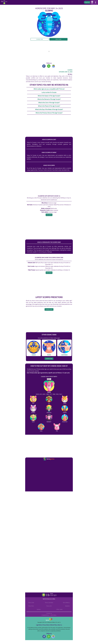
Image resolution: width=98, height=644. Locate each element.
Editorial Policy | (54, 625)
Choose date (49, 309)
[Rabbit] (33, 409)
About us (60, 625)
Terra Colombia (49, 603)
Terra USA (49, 606)
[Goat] (33, 419)
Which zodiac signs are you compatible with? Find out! (49, 89)
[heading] (49, 215)
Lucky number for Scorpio (49, 92)
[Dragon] (49, 409)
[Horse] (65, 409)
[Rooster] (65, 419)
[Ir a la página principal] (27, 462)
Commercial (45, 615)
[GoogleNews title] (53, 66)
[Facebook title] (44, 66)
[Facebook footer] (44, 636)
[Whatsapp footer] (49, 636)
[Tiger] (65, 400)
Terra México (66, 603)
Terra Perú (31, 606)
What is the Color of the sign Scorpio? (49, 103)
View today (58, 39)
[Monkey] (49, 419)
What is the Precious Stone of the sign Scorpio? (49, 113)
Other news (59, 609)
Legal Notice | (39, 625)
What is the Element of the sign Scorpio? (49, 99)
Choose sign (49, 359)
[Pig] (57, 428)
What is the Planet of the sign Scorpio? (49, 106)
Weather (67, 606)
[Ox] (49, 400)
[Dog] (41, 428)
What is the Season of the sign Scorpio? (49, 96)
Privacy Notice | (46, 625)
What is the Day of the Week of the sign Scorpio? (49, 109)
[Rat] (33, 400)
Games (39, 609)
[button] (92, 2)
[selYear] (49, 379)
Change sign (40, 39)
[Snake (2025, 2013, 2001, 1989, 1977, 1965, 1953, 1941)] (49, 388)
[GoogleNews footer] (53, 636)
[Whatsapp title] (49, 66)
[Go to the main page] (5, 2)
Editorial (54, 615)
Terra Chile (31, 603)
